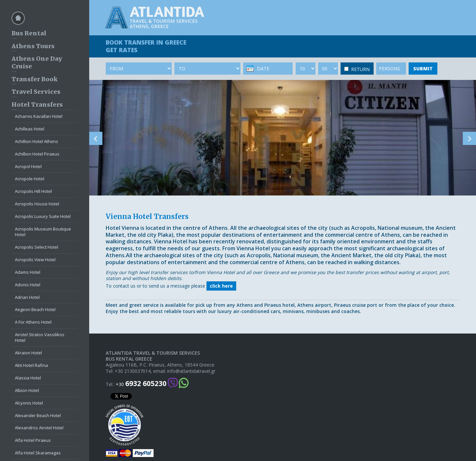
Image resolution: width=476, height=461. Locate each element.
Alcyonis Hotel (29, 403)
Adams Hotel (28, 272)
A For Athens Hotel (33, 322)
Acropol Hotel (28, 166)
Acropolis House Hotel (37, 204)
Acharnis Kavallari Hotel (39, 116)
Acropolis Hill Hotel (33, 191)
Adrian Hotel (27, 297)
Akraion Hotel (28, 353)
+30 (141, 384)
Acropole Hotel (30, 179)
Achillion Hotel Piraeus (37, 154)
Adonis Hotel (28, 285)
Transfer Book (35, 79)
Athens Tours (33, 46)
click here (221, 286)
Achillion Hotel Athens (37, 141)
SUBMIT (423, 69)
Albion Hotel (27, 390)
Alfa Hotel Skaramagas (38, 453)
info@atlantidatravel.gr (191, 371)
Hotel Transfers (37, 105)
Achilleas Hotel (30, 129)
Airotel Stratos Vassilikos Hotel (40, 337)
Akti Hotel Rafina (31, 365)
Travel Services (36, 92)
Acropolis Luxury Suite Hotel (43, 216)
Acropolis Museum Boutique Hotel (43, 232)
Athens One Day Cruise (37, 62)
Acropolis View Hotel (35, 260)
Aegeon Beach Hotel (35, 309)
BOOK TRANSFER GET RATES (146, 46)
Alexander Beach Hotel (38, 415)
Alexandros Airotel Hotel (39, 428)
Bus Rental (29, 33)
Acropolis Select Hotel (37, 247)
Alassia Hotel (28, 378)
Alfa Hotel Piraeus (33, 440)
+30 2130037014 (133, 371)
